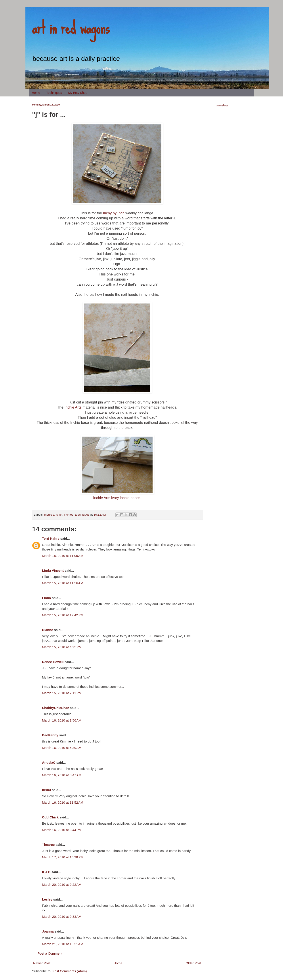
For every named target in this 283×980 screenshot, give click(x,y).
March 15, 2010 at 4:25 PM (62, 647)
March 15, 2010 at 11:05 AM (63, 556)
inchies (69, 515)
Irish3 (46, 790)
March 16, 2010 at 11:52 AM (63, 802)
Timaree (48, 845)
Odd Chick (50, 817)
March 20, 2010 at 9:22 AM (62, 885)
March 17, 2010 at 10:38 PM (63, 857)
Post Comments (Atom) (70, 971)
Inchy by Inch (114, 213)
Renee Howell (53, 662)
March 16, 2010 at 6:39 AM (62, 748)
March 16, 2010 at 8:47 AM (62, 775)
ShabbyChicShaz (55, 708)
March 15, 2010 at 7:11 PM (62, 693)
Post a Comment (50, 953)
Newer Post (42, 963)
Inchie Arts (73, 407)
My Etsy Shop (78, 93)
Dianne (48, 630)
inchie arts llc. (53, 515)
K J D (46, 872)
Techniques (54, 93)
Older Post (193, 963)
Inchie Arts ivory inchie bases (117, 498)
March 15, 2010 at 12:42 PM (63, 615)
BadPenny (50, 735)
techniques (82, 515)
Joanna (48, 931)
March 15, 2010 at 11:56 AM (63, 583)
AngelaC (49, 762)
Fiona (46, 598)
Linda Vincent (53, 570)
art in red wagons (71, 28)
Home (36, 93)
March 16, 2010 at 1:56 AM (62, 720)
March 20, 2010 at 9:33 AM (62, 917)
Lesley (47, 899)
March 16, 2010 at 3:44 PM (62, 830)
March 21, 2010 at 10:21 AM (63, 944)
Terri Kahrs (51, 538)
